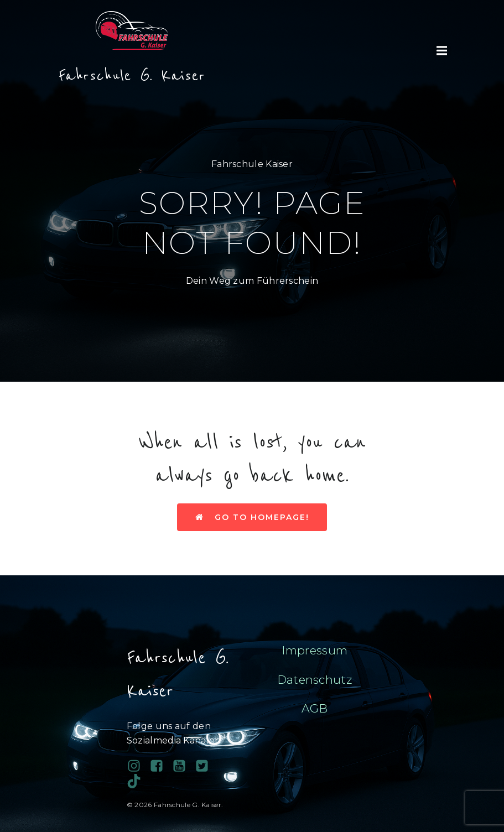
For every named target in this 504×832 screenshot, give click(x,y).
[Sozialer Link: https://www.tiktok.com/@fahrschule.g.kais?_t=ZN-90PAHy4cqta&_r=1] (138, 781)
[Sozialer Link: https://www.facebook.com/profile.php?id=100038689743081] (161, 766)
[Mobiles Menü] (442, 51)
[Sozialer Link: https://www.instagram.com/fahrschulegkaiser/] (138, 766)
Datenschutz (315, 680)
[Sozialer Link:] (183, 766)
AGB (315, 708)
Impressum (315, 650)
